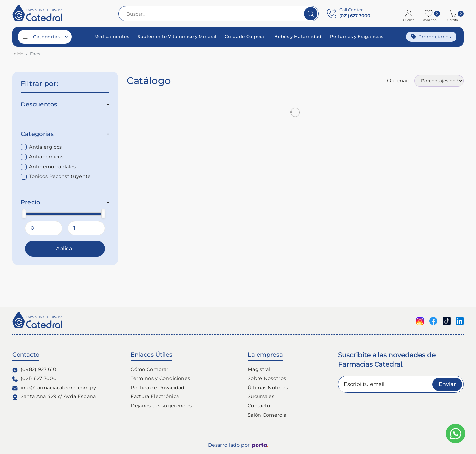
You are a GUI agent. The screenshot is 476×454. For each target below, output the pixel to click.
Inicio (18, 54)
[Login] (409, 14)
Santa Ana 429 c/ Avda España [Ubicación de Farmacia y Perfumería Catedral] (54, 397)
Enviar (447, 384)
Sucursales (261, 396)
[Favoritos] (430, 14)
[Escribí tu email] (401, 384)
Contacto (259, 406)
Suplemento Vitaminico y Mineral (177, 37)
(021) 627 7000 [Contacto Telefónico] (34, 378)
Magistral (259, 369)
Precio (65, 202)
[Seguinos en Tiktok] (447, 321)
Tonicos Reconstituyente (60, 176)
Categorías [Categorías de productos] (45, 37)
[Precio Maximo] (86, 228)
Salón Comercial (268, 415)
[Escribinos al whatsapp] (456, 433)
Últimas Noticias (268, 388)
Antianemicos (46, 157)
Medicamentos (112, 37)
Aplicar (65, 248)
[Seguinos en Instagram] (420, 321)
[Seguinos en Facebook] (433, 321)
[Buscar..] (218, 14)
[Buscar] (311, 14)
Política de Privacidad (158, 388)
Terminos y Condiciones (160, 378)
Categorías (65, 134)
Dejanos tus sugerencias (161, 406)
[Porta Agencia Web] (260, 445)
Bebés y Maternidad (298, 37)
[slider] (24, 213)
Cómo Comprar (149, 369)
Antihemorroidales (52, 167)
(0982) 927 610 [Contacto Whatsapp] (34, 370)
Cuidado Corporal (245, 37)
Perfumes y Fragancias (357, 37)
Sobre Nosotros (267, 378)
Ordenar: (398, 81)
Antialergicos (45, 147)
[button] (454, 14)
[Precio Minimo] (44, 228)
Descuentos (65, 104)
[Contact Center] (349, 14)
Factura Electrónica (155, 396)
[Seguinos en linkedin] (460, 321)
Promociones (431, 37)
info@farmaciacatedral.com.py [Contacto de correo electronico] (54, 388)
